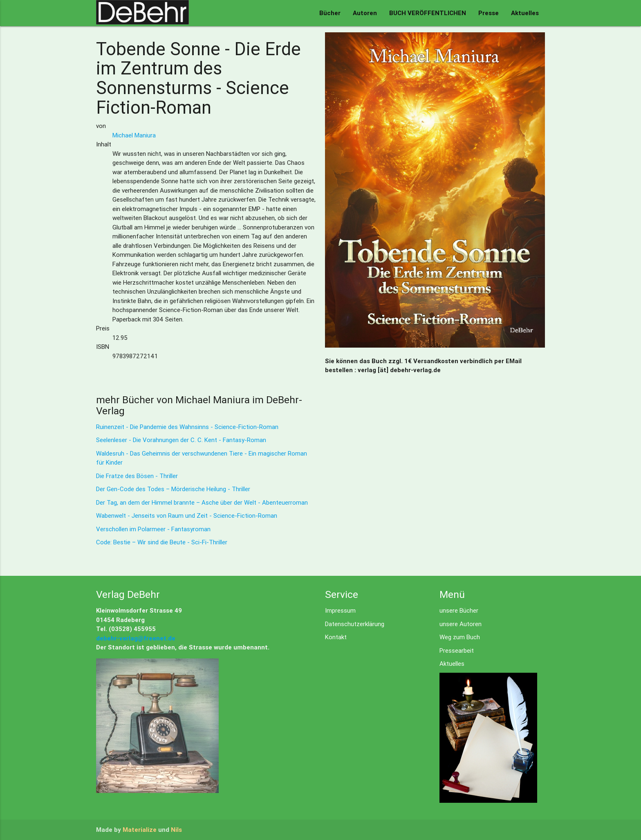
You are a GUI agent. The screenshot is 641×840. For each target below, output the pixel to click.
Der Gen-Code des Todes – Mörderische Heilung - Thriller (173, 489)
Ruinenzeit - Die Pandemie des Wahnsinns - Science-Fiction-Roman (187, 427)
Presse (489, 13)
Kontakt (336, 637)
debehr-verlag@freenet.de (136, 638)
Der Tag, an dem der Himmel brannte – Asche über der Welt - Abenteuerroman (202, 502)
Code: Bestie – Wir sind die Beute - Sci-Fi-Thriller (162, 542)
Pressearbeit (457, 650)
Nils (176, 830)
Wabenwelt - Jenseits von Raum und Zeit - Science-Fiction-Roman (187, 515)
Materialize (140, 830)
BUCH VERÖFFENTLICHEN (428, 13)
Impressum (340, 610)
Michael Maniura (134, 135)
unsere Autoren (461, 624)
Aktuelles (525, 13)
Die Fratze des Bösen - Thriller (137, 476)
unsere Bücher (459, 610)
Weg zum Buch (460, 637)
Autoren (365, 13)
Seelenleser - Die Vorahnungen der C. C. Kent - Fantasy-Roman (181, 440)
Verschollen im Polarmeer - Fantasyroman (153, 529)
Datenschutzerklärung (355, 624)
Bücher (330, 13)
